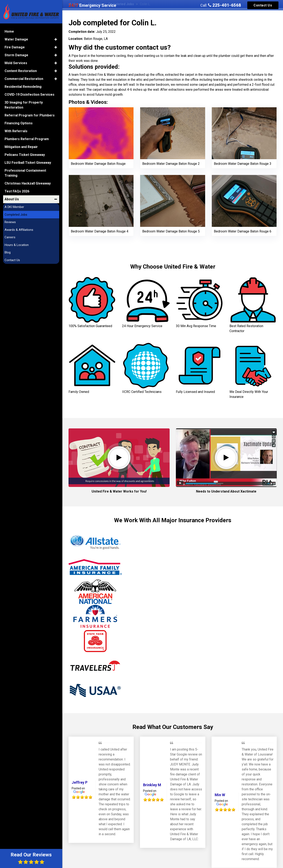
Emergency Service (92, 5)
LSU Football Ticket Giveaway (28, 162)
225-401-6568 (225, 5)
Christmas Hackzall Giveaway (28, 183)
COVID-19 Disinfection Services (29, 94)
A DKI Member (14, 207)
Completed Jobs (16, 214)
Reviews (10, 222)
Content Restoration (21, 71)
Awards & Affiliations (19, 229)
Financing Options (19, 123)
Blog (8, 252)
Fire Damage (15, 47)
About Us (12, 199)
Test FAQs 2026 (17, 191)
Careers (10, 237)
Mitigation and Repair (21, 147)
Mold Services (16, 63)
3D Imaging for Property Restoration (24, 105)
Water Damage (16, 39)
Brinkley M (152, 785)
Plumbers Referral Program (27, 139)
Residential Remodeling (23, 86)
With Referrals (16, 131)
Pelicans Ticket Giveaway (25, 155)
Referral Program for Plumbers (30, 115)
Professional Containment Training (25, 173)
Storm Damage (16, 55)
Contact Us (263, 5)
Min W (220, 795)
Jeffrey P (80, 782)
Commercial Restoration (24, 79)
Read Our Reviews (31, 858)
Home (9, 31)
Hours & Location (17, 245)
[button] (56, 39)
